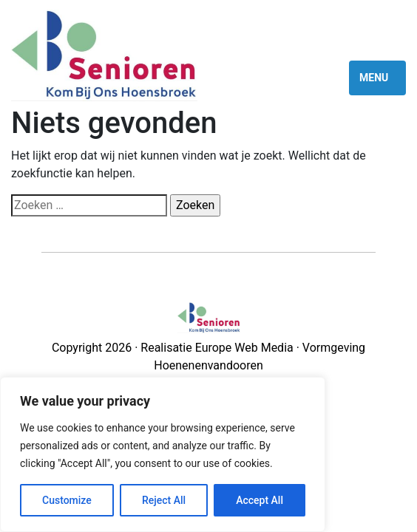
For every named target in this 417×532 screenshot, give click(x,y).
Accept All (260, 500)
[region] (163, 454)
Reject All (164, 500)
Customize (67, 500)
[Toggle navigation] (377, 78)
